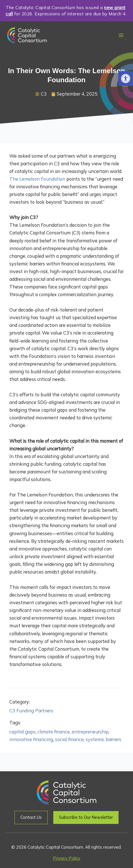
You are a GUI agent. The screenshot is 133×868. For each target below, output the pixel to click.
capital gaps (22, 732)
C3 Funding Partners (31, 711)
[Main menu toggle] (121, 35)
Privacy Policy (67, 858)
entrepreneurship (90, 732)
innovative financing (31, 739)
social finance (69, 739)
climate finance (54, 732)
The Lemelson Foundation (37, 179)
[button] (126, 79)
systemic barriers (104, 739)
